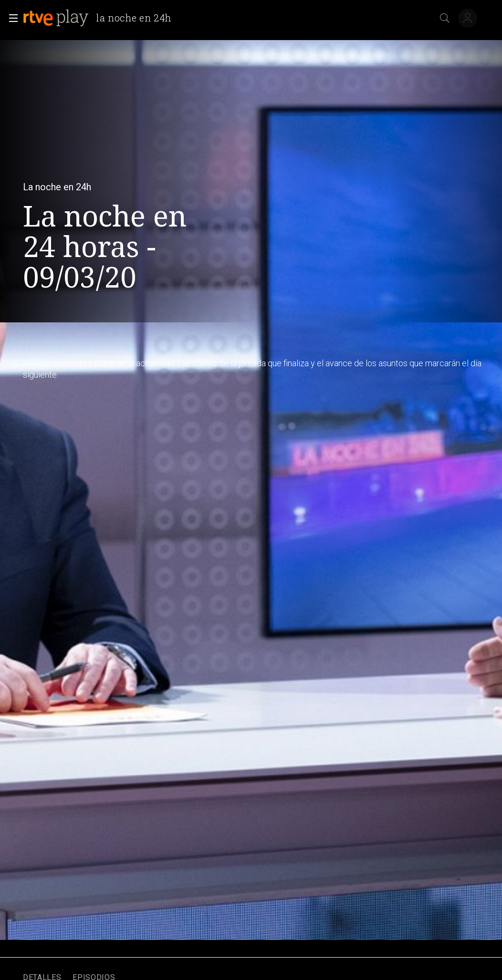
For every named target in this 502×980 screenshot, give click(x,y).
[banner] (101, 18)
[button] (10, 18)
